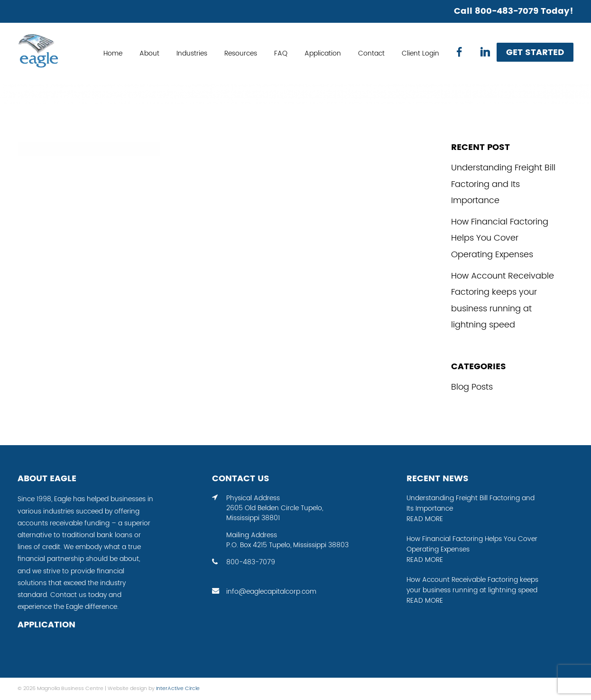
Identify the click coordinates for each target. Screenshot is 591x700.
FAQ (281, 54)
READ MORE (425, 519)
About (149, 54)
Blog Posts (472, 387)
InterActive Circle (178, 689)
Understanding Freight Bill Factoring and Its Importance (503, 184)
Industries (192, 54)
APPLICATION (46, 625)
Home (113, 54)
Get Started (535, 52)
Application (323, 54)
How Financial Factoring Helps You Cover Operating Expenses (500, 238)
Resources (241, 54)
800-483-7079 (251, 562)
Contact (371, 54)
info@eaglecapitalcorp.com (271, 592)
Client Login (420, 54)
